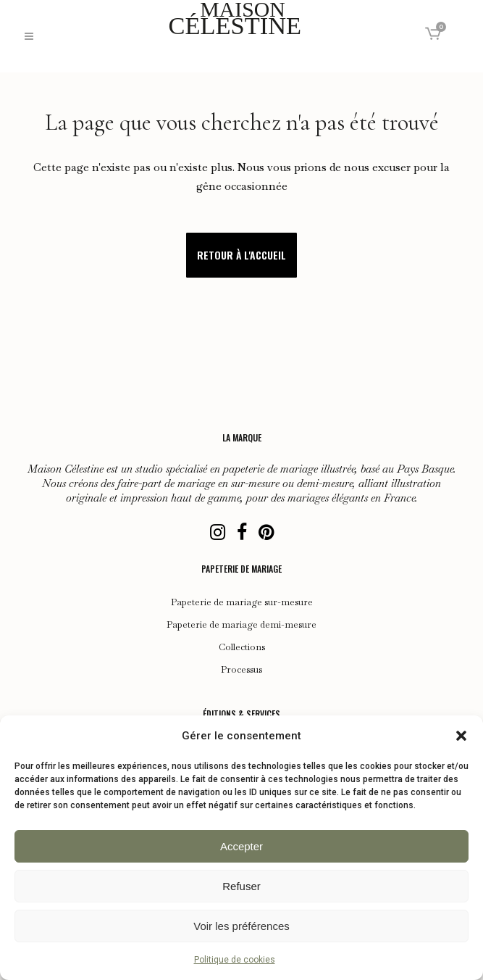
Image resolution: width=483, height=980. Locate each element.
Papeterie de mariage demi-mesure (241, 625)
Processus (241, 670)
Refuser (241, 886)
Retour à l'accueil (241, 255)
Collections (242, 647)
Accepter (241, 846)
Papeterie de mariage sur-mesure (242, 602)
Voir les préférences (241, 926)
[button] (461, 736)
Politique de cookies (235, 960)
